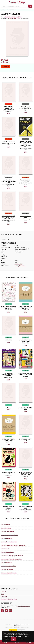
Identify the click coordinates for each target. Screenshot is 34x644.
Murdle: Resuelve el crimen (9, 507)
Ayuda (2, 594)
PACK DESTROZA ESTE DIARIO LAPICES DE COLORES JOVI (25, 474)
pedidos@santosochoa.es (24, 606)
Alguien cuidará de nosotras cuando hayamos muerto (8, 181)
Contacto (3, 592)
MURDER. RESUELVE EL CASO (9, 473)
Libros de (5, 525)
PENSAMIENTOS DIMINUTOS (9, 107)
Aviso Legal (4, 597)
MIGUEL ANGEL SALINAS (13, 17)
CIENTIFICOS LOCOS (8, 141)
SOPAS (8, 408)
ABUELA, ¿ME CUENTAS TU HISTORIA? (26, 341)
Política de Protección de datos (9, 599)
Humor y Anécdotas (23, 19)
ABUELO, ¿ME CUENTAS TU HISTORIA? (8, 440)
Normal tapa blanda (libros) (21, 249)
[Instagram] (10, 611)
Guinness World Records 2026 (26, 507)
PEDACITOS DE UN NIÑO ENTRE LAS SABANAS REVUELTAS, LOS (9, 217)
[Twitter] (6, 611)
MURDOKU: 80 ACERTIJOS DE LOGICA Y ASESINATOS (8, 374)
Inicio (3, 10)
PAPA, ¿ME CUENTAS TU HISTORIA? (26, 307)
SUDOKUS (8, 340)
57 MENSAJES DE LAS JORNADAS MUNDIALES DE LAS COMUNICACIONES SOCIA (25, 144)
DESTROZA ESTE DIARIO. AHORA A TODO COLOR (26, 374)
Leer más (22, 639)
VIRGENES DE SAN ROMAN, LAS (25, 181)
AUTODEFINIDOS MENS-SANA (25, 408)
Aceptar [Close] (14, 639)
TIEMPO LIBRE (11, 19)
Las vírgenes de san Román (26, 217)
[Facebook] (2, 611)
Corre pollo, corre (26, 107)
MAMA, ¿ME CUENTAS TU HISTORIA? (8, 307)
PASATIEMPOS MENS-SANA (25, 440)
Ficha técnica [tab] (5, 239)
